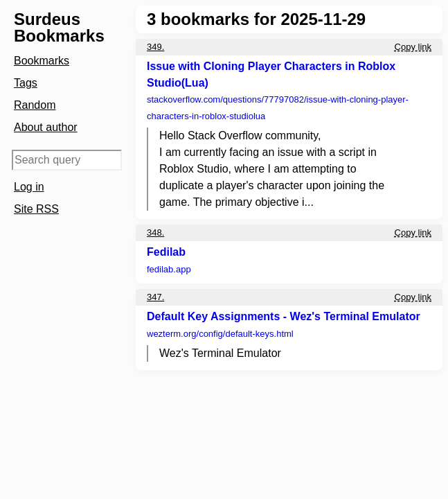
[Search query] (67, 160)
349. (155, 47)
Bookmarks (42, 61)
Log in (29, 187)
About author (46, 127)
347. (155, 297)
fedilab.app (169, 269)
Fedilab (166, 252)
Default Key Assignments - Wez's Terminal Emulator (284, 316)
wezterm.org (220, 334)
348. (155, 233)
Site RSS (36, 209)
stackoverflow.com (278, 108)
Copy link (413, 47)
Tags (26, 83)
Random (35, 105)
